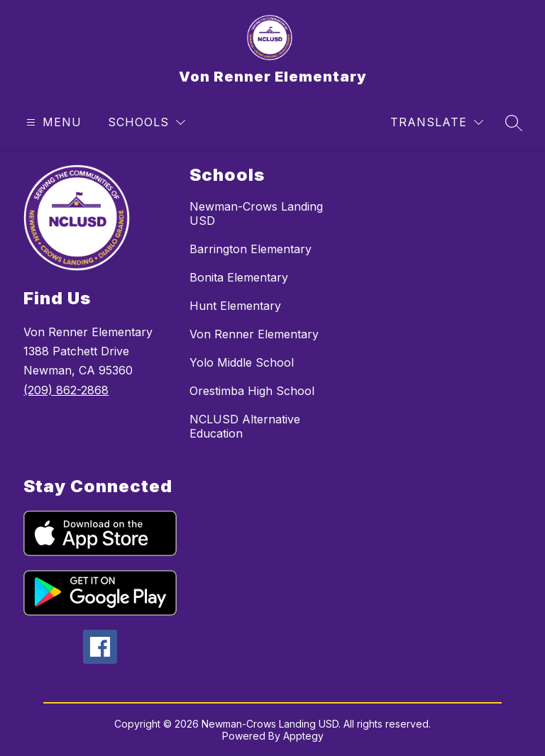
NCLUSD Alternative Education (245, 426)
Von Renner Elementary (254, 334)
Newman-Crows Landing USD (256, 213)
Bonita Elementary (239, 277)
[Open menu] (52, 122)
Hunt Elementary (235, 306)
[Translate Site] (437, 122)
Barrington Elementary (251, 249)
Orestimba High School (252, 391)
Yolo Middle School (242, 362)
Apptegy (303, 736)
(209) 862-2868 (66, 390)
